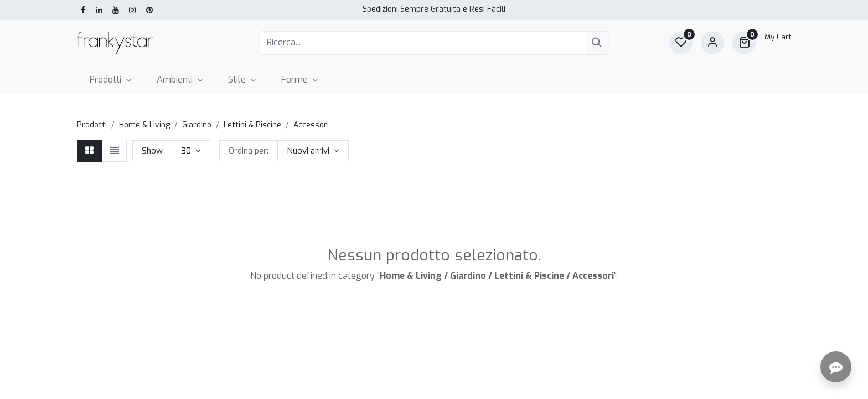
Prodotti (92, 125)
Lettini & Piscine (252, 125)
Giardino (197, 125)
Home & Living (144, 125)
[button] (313, 151)
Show (152, 151)
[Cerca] (597, 43)
